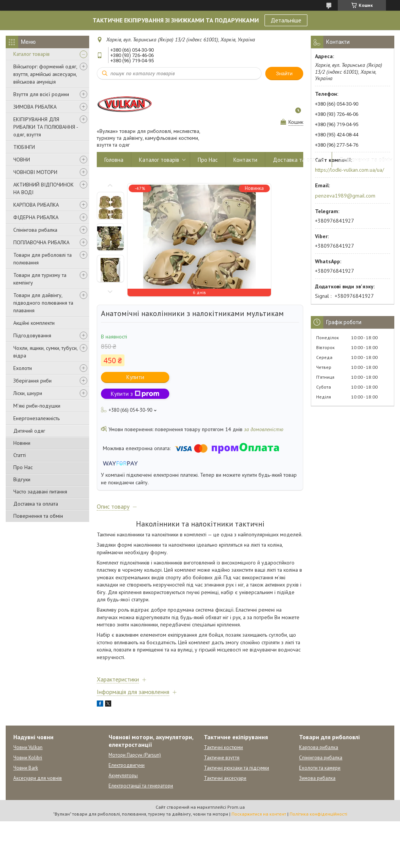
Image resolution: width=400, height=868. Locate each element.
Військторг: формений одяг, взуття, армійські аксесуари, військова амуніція (45, 74)
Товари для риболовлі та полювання (43, 259)
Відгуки (22, 479)
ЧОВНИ (22, 160)
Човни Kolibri (28, 758)
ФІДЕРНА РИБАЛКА (36, 217)
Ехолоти (23, 368)
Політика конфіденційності (318, 814)
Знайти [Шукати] (284, 74)
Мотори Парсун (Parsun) (135, 755)
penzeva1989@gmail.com (345, 196)
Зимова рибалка (317, 778)
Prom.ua (236, 807)
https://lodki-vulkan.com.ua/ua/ (350, 170)
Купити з (135, 394)
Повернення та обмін (38, 516)
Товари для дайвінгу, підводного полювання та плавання (43, 303)
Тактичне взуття (222, 758)
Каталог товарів (31, 54)
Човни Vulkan (28, 747)
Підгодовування (32, 335)
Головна (114, 160)
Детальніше (286, 20)
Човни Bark (26, 768)
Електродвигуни (127, 765)
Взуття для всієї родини (41, 94)
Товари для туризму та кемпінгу (40, 279)
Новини (22, 443)
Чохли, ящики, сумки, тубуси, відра (45, 352)
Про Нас (23, 467)
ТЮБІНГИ (24, 147)
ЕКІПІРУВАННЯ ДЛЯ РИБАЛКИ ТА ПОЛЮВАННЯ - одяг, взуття (46, 127)
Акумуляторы (123, 776)
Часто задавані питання (40, 492)
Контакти (245, 160)
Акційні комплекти (34, 323)
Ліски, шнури (28, 393)
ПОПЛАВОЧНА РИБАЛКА (41, 242)
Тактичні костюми (223, 747)
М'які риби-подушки (37, 406)
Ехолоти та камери (320, 768)
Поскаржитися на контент (259, 814)
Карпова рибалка (319, 747)
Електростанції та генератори (141, 786)
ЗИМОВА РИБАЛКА (35, 107)
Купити (135, 377)
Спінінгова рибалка (35, 230)
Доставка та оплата (36, 504)
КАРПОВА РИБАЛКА (36, 205)
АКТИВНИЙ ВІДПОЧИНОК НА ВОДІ (43, 188)
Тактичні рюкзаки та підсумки (236, 768)
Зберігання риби (32, 381)
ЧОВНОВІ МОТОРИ (35, 172)
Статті (20, 455)
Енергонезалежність (36, 418)
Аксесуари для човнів (38, 778)
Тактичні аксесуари (225, 778)
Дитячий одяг (29, 431)
